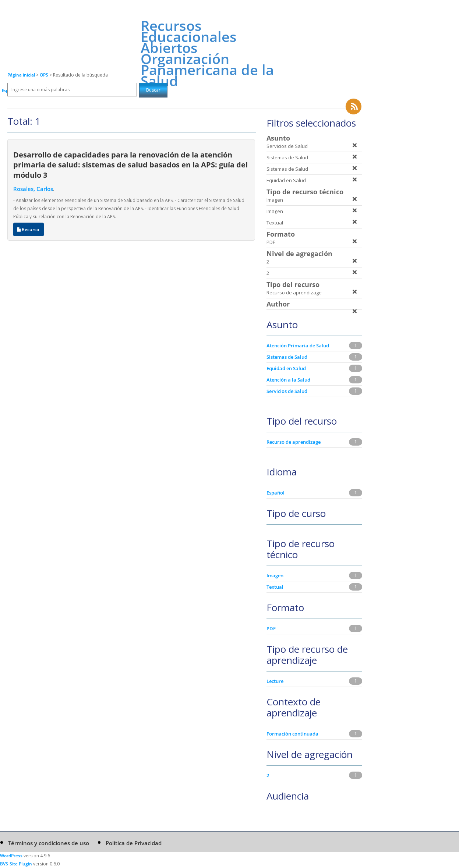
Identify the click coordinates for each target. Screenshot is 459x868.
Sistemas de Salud (287, 357)
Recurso (29, 229)
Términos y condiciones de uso (49, 843)
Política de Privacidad (134, 843)
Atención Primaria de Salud (298, 346)
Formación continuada (292, 734)
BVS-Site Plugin (16, 864)
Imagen (275, 575)
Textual (275, 587)
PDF (271, 628)
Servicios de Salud (287, 391)
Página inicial (21, 75)
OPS (45, 75)
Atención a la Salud (288, 380)
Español (276, 493)
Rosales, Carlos (33, 189)
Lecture (275, 681)
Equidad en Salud (286, 368)
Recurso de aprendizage (294, 442)
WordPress (11, 856)
